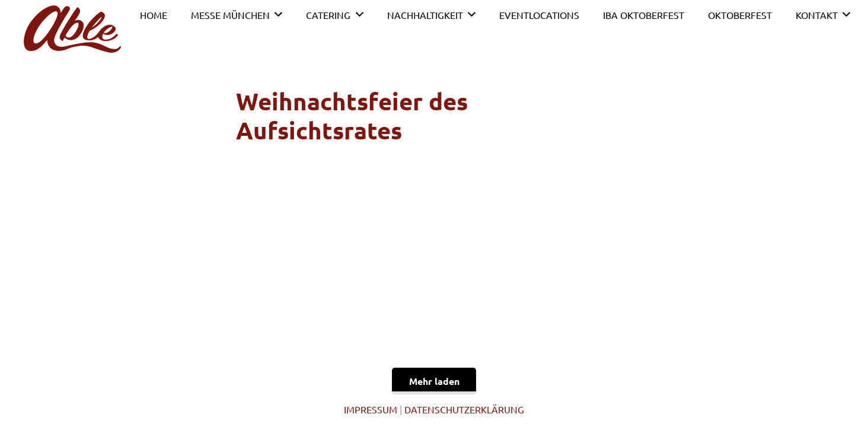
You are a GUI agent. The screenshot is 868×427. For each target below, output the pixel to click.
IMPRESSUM (371, 409)
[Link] (72, 29)
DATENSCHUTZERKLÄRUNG (464, 409)
